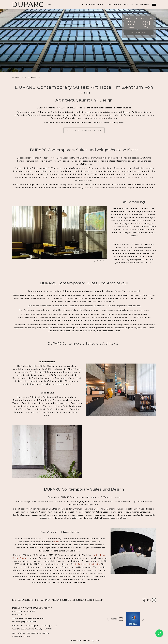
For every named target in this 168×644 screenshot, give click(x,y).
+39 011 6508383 (26, 618)
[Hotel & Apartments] (93, 4)
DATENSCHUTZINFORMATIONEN (34, 600)
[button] (131, 22)
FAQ (14, 600)
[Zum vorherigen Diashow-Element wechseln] (95, 261)
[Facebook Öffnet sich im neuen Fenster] (144, 600)
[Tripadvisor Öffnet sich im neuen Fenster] (149, 600)
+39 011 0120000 (40, 618)
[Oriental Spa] (115, 4)
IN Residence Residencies (87, 564)
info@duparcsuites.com (27, 622)
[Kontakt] (129, 4)
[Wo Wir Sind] (142, 4)
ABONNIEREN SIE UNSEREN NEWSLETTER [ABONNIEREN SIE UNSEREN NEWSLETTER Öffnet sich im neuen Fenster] (73, 600)
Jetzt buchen (139, 32)
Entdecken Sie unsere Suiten (84, 130)
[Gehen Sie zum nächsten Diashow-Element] (104, 261)
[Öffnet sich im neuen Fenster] (117, 619)
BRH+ (56, 542)
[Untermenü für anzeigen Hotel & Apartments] (106, 4)
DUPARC (16, 77)
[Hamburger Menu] (153, 4)
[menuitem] (15, 600)
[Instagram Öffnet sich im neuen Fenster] (154, 600)
